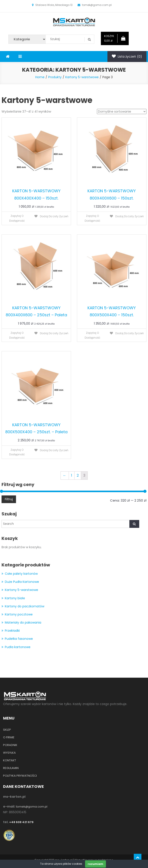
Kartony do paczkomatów (25, 606)
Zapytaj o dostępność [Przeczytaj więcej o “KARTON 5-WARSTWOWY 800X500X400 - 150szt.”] (92, 335)
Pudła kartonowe (18, 647)
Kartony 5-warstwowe (21, 590)
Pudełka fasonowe (19, 639)
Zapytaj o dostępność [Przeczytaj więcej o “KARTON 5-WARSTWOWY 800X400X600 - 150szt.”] (92, 218)
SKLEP (7, 730)
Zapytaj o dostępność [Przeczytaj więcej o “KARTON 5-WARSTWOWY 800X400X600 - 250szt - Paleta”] (17, 335)
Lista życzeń (127, 57)
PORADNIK (10, 745)
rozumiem (95, 864)
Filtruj (9, 499)
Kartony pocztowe (19, 614)
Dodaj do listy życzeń (54, 216)
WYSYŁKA (9, 753)
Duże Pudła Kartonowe (22, 582)
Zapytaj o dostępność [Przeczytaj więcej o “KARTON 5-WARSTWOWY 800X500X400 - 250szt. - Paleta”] (17, 452)
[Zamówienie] (122, 111)
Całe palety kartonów (21, 574)
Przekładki (12, 631)
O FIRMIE (9, 737)
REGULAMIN (11, 768)
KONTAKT (10, 760)
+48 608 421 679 (21, 822)
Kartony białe (15, 598)
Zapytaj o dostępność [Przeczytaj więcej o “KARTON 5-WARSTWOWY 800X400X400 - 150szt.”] (17, 218)
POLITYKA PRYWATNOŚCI (20, 776)
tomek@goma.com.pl (32, 807)
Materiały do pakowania (23, 622)
